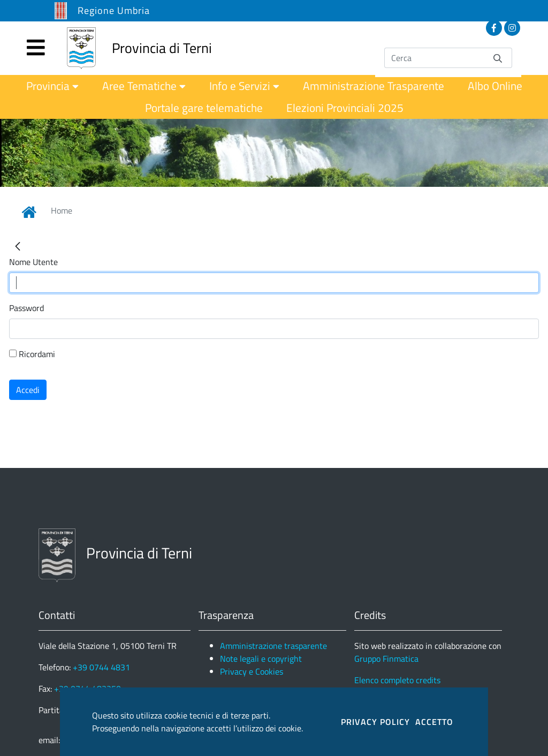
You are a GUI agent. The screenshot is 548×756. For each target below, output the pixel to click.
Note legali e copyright (261, 659)
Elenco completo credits (397, 680)
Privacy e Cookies (252, 671)
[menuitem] (52, 86)
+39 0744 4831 (101, 667)
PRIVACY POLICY (375, 722)
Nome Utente (33, 262)
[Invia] (498, 58)
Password (26, 308)
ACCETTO (434, 722)
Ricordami (32, 354)
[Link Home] (29, 212)
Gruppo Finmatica (386, 659)
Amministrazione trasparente (273, 646)
